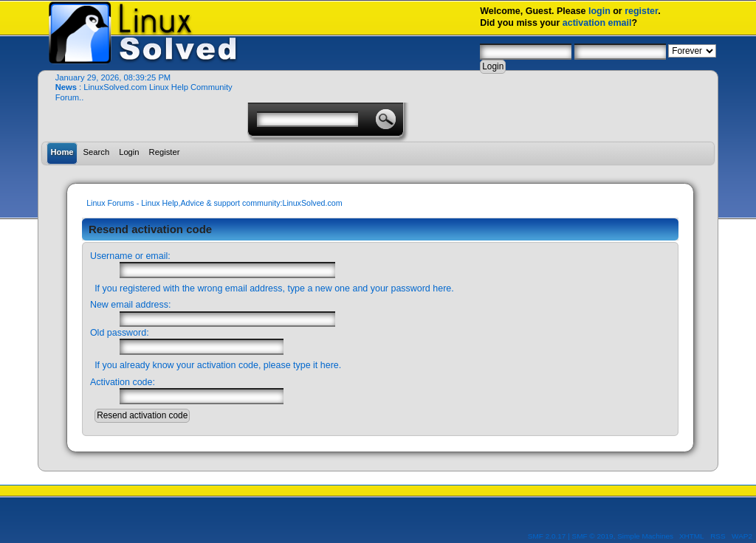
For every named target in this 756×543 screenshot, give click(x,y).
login (599, 11)
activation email (597, 23)
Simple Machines (645, 536)
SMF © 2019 (593, 536)
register (641, 11)
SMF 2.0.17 (547, 536)
